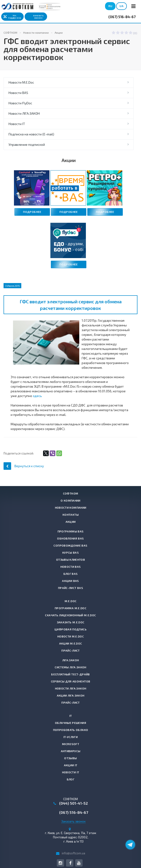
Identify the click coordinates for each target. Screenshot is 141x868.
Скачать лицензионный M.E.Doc (70, 615)
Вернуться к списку (24, 466)
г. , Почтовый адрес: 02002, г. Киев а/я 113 (71, 837)
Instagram (60, 863)
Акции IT (71, 765)
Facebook (71, 863)
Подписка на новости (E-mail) (31, 134)
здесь (37, 396)
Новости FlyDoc (20, 103)
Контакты (70, 515)
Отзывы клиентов (70, 560)
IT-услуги (70, 737)
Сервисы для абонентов (71, 681)
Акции (71, 522)
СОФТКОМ (71, 493)
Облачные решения (70, 723)
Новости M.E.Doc (21, 82)
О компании (70, 500)
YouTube (79, 863)
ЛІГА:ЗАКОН (71, 660)
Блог (70, 779)
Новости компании (71, 507)
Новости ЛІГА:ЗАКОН (24, 113)
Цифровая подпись (70, 629)
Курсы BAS (70, 552)
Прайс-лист (70, 650)
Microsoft (70, 744)
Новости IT (17, 124)
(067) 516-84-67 (122, 17)
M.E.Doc (71, 601)
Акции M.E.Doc (71, 643)
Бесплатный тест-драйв (70, 674)
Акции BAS (70, 581)
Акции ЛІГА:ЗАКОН (71, 695)
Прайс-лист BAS (70, 588)
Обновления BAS (70, 538)
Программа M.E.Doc (70, 608)
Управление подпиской (27, 144)
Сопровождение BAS (70, 545)
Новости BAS (18, 93)
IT (71, 716)
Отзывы (70, 758)
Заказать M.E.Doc (71, 622)
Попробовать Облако (70, 730)
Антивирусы (71, 751)
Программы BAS (71, 531)
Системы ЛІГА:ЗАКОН (70, 667)
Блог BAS (71, 574)
